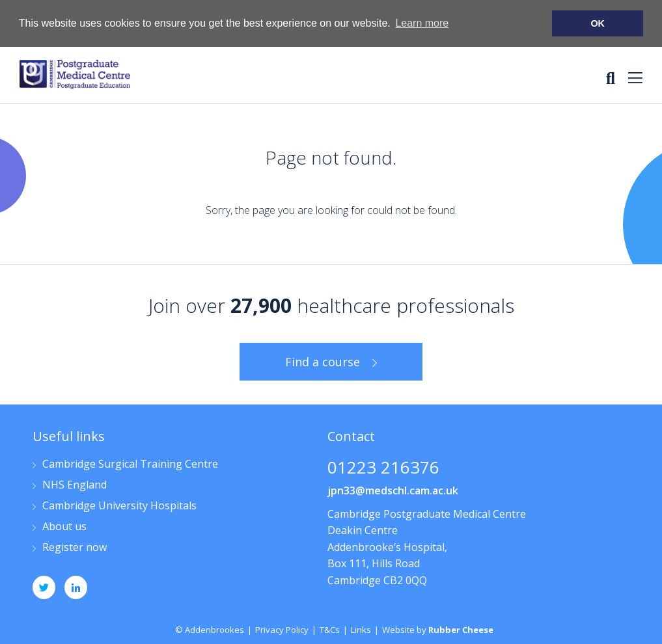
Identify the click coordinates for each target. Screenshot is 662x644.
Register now (75, 547)
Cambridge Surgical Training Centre (130, 464)
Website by (438, 629)
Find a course (323, 361)
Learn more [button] (422, 23)
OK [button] (598, 23)
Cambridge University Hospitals (119, 506)
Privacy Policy (282, 629)
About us (64, 527)
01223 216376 (383, 468)
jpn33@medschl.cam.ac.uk (393, 490)
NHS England (75, 485)
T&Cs (330, 629)
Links (361, 629)
